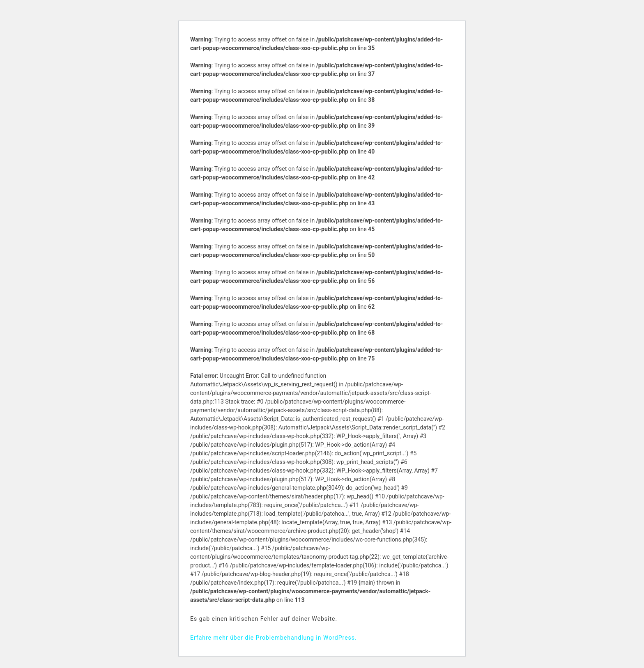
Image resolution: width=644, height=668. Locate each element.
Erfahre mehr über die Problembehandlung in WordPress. (274, 638)
